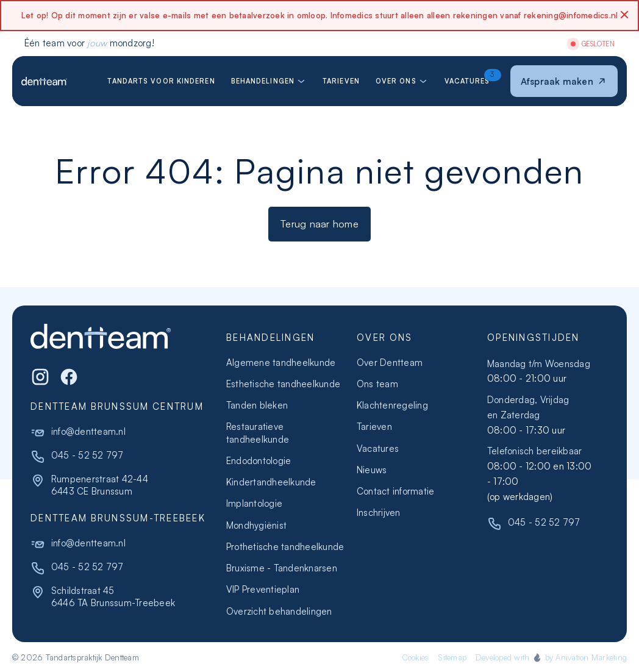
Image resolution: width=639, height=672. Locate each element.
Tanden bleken (257, 405)
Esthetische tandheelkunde (283, 384)
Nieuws (372, 470)
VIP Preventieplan (263, 589)
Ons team (377, 384)
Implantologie (254, 503)
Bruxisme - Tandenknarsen (282, 568)
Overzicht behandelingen (279, 611)
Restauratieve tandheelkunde (258, 433)
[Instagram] (40, 377)
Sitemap (452, 657)
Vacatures (378, 449)
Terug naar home (319, 223)
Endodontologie (259, 461)
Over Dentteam (390, 363)
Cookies (416, 657)
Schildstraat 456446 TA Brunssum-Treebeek (113, 597)
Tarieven (374, 427)
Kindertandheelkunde (271, 482)
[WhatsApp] (69, 377)
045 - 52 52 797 (87, 455)
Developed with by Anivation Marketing (551, 657)
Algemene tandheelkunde (281, 363)
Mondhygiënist (256, 525)
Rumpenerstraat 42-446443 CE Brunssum (100, 485)
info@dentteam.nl (88, 431)
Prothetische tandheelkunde (285, 547)
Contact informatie (395, 491)
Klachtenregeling (392, 405)
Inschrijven (379, 513)
